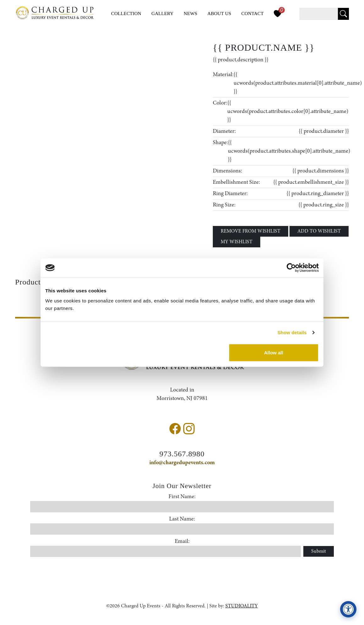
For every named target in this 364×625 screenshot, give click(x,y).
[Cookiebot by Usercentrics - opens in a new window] (291, 268)
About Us (219, 14)
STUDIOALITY (242, 606)
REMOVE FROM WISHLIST (251, 231)
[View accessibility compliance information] (348, 609)
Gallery (163, 14)
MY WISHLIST (237, 242)
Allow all (274, 352)
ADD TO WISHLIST (319, 231)
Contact (253, 14)
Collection (126, 14)
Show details (292, 332)
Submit (319, 551)
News (190, 14)
